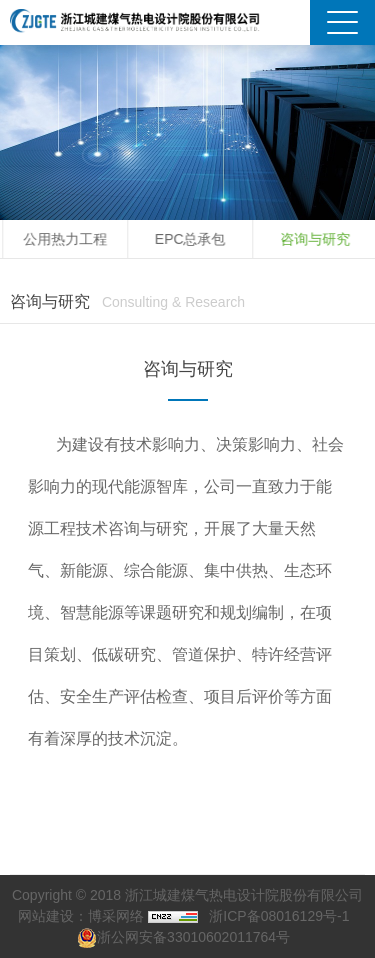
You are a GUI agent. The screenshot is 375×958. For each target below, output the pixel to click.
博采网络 (116, 916)
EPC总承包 (194, 239)
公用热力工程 (69, 239)
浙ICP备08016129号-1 (279, 916)
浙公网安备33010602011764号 (183, 937)
